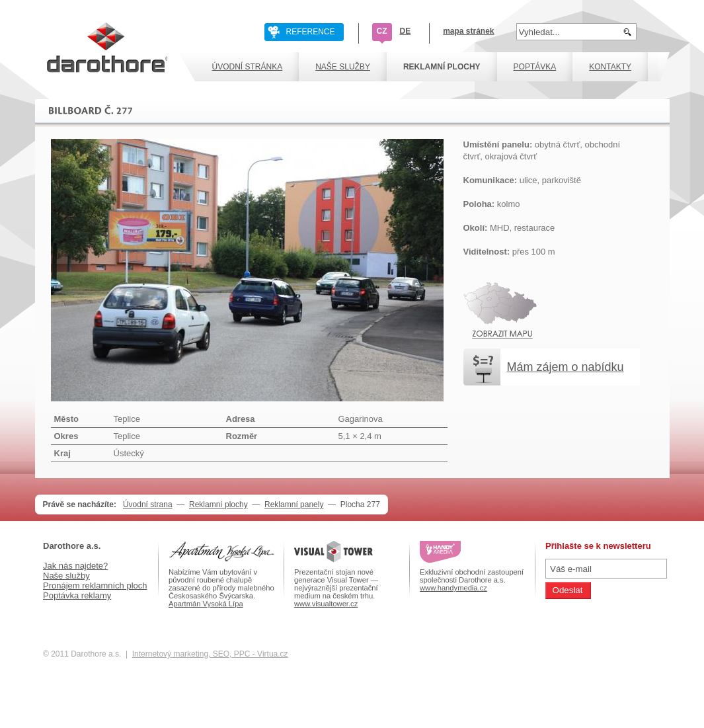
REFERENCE (311, 32)
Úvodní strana (148, 505)
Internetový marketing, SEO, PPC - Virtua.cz (210, 654)
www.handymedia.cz (453, 588)
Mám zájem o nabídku (566, 367)
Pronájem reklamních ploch (95, 586)
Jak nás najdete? (75, 566)
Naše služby (66, 576)
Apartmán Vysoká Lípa (206, 604)
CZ (382, 31)
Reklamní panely (294, 505)
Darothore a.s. (72, 546)
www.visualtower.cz (326, 604)
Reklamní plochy (218, 505)
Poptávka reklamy (77, 595)
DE (406, 31)
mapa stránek (468, 31)
